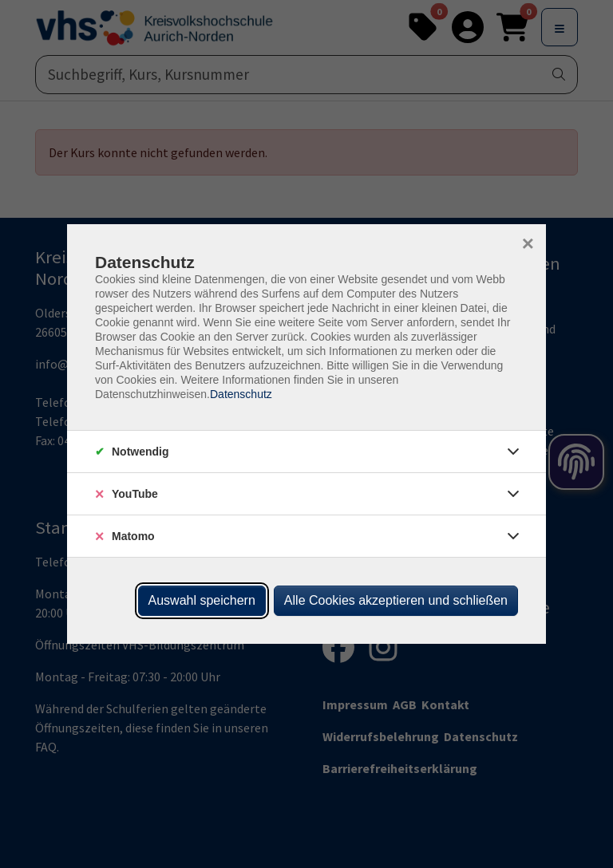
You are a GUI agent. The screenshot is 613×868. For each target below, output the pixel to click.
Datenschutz (241, 394)
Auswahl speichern (202, 600)
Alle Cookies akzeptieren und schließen (396, 600)
